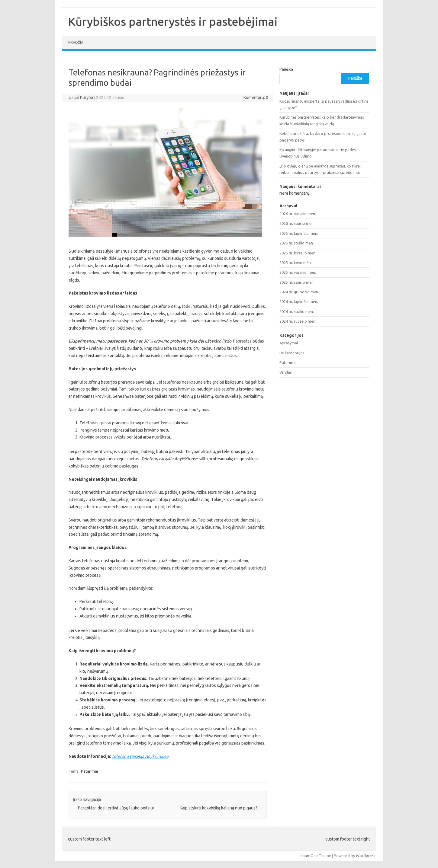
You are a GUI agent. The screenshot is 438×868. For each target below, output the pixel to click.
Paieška (286, 69)
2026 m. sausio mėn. (297, 223)
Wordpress (366, 856)
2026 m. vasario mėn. (298, 214)
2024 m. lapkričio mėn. (299, 302)
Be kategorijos (292, 353)
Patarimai (89, 771)
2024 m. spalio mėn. (297, 311)
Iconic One (309, 856)
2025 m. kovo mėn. (296, 263)
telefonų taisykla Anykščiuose (140, 756)
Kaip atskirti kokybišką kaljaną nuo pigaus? (221, 808)
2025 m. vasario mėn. (298, 272)
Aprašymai (289, 343)
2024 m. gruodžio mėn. (299, 292)
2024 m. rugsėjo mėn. (298, 321)
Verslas (286, 372)
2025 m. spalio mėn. (297, 243)
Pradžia (76, 42)
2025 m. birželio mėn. (298, 253)
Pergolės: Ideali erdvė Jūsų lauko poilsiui (113, 808)
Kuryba (87, 97)
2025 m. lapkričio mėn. (299, 233)
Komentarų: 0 (256, 97)
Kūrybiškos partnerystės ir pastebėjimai (173, 21)
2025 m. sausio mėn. (297, 282)
